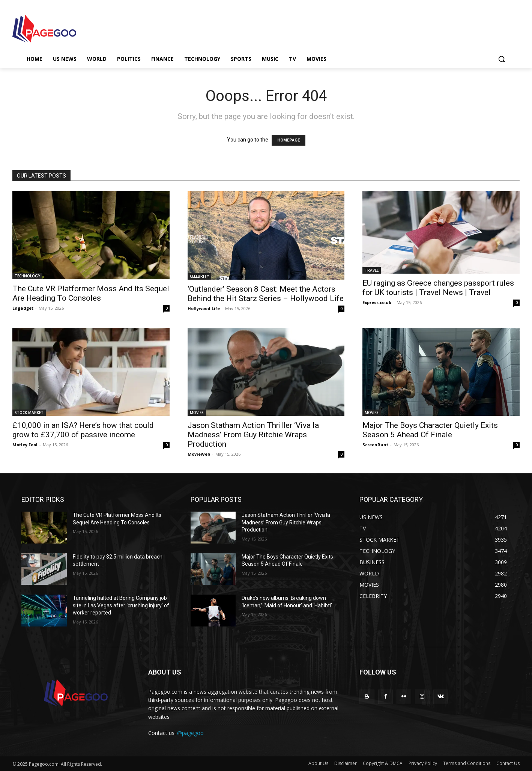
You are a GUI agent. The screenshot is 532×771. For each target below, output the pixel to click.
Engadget (23, 308)
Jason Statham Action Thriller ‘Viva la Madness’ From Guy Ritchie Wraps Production (253, 435)
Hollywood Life (204, 308)
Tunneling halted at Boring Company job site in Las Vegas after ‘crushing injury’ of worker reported (121, 605)
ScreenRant (375, 445)
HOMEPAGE (289, 140)
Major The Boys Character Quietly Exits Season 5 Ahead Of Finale (430, 430)
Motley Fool (25, 445)
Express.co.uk (377, 302)
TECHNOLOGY (27, 276)
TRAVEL (372, 270)
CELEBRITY (199, 276)
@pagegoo (190, 733)
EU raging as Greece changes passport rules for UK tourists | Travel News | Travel (438, 288)
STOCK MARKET (29, 413)
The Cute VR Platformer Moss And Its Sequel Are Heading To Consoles (91, 293)
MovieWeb (199, 454)
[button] (502, 59)
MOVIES (197, 413)
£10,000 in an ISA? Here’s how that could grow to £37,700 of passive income (83, 430)
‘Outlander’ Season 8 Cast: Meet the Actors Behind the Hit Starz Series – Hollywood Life (266, 294)
